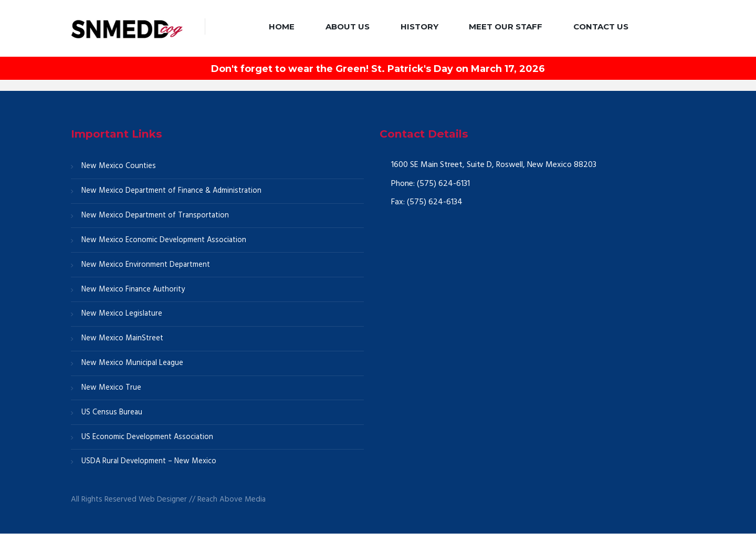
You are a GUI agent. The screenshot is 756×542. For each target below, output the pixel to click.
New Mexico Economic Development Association (165, 243)
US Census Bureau (112, 419)
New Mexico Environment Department (146, 268)
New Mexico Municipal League (133, 369)
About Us (348, 27)
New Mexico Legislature (122, 318)
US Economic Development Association (148, 444)
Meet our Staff (506, 27)
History (419, 27)
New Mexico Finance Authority (134, 293)
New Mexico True (112, 394)
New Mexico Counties (119, 166)
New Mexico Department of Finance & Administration (173, 192)
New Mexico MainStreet (123, 343)
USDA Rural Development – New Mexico (150, 470)
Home (282, 27)
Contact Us (601, 27)
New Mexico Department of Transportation (156, 217)
